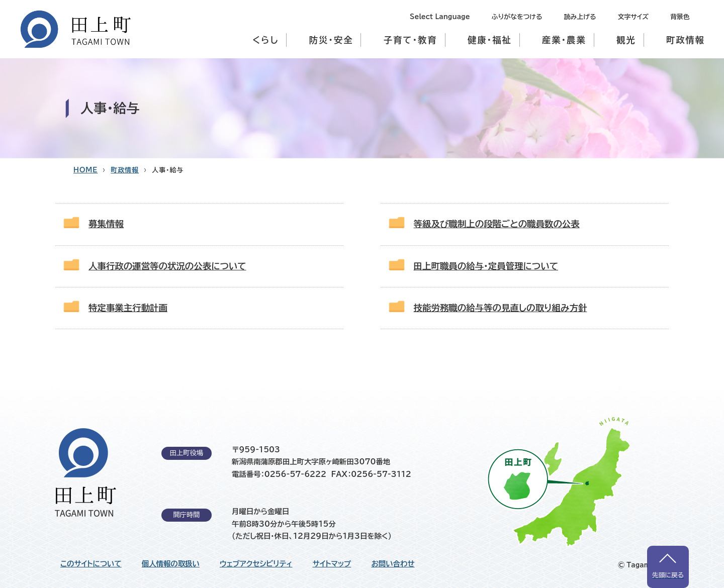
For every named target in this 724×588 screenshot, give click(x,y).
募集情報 (106, 224)
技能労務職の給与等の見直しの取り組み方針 (501, 308)
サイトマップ (332, 564)
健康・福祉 (490, 40)
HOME (85, 170)
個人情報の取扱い (171, 564)
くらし (265, 40)
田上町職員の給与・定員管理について (486, 266)
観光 (626, 40)
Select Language (440, 17)
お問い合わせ (393, 564)
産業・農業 (564, 40)
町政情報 (686, 40)
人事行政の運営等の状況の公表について (167, 266)
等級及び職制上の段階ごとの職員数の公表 (497, 224)
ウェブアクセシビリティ (256, 564)
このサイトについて (91, 564)
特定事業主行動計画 (128, 308)
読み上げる (580, 17)
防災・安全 (331, 40)
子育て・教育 (411, 40)
